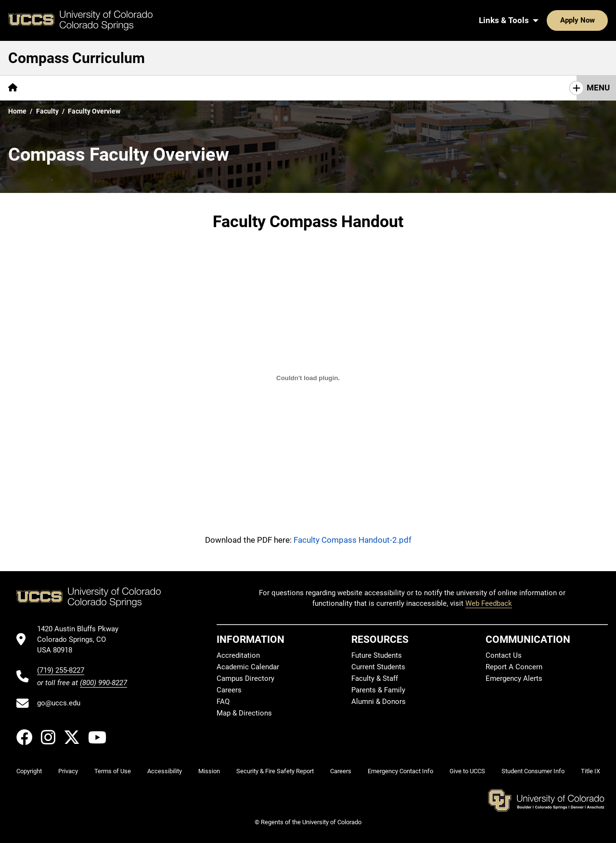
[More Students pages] (122, 88)
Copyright (29, 771)
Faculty (47, 111)
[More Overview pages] (58, 88)
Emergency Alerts (514, 678)
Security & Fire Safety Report (275, 771)
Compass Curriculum (77, 58)
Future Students (377, 655)
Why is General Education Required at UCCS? (510, 88)
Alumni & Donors (379, 702)
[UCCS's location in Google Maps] (82, 640)
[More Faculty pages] (183, 88)
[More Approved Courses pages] (334, 88)
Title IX (590, 771)
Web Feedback (489, 603)
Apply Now (548, 20)
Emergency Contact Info (400, 771)
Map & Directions (244, 713)
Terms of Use (113, 771)
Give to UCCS (467, 771)
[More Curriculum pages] (248, 88)
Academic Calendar (248, 667)
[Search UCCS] (597, 20)
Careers (229, 690)
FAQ (223, 702)
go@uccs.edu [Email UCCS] (59, 703)
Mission (209, 771)
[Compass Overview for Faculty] (308, 378)
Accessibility (165, 771)
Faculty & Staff (375, 678)
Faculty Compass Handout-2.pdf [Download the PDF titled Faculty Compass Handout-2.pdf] (353, 540)
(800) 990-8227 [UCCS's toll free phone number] (103, 683)
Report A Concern (514, 667)
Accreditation (238, 655)
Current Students (378, 667)
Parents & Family (378, 690)
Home (17, 111)
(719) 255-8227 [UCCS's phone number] (61, 670)
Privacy (68, 771)
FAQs (401, 88)
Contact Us (504, 655)
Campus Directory (245, 678)
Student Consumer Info (533, 771)
